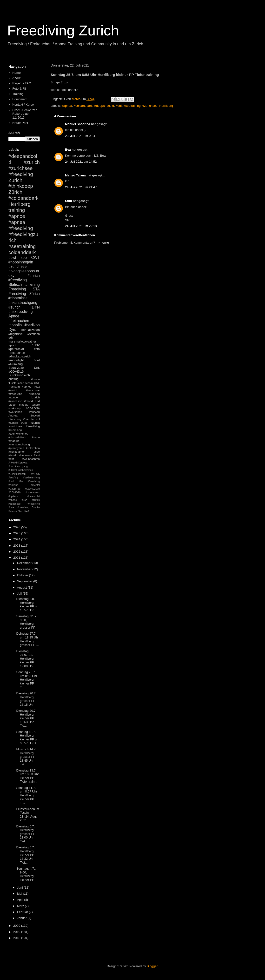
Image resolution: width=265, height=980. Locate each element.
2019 (17, 932)
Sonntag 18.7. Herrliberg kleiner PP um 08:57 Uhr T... (28, 738)
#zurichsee (150, 106)
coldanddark (22, 252)
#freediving (21, 228)
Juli (20, 594)
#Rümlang (16, 364)
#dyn (12, 338)
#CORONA (33, 408)
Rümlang (14, 386)
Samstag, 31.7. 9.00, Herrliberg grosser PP (27, 622)
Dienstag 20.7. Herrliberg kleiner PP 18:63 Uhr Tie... (26, 718)
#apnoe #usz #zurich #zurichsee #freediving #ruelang (24, 390)
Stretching (15, 419)
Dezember (25, 563)
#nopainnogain (21, 262)
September (25, 581)
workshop (14, 408)
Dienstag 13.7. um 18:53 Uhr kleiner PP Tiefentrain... (27, 776)
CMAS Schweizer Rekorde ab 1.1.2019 (24, 114)
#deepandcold (104, 106)
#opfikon (13, 496)
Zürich (15, 192)
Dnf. (37, 368)
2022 (17, 552)
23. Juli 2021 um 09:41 (81, 136)
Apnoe (14, 316)
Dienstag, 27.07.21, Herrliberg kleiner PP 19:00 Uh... (26, 659)
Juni (20, 888)
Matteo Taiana (75, 175)
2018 (17, 938)
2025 (17, 533)
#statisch (34, 334)
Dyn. (12, 330)
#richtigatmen (17, 452)
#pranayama (16, 448)
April (21, 900)
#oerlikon (32, 325)
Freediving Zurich (63, 30)
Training (18, 94)
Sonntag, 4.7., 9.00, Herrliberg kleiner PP (26, 874)
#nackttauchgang (19, 444)
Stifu (69, 201)
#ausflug (13, 478)
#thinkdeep (21, 186)
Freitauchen (17, 353)
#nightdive (16, 334)
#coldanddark (83, 106)
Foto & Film (20, 89)
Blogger (152, 966)
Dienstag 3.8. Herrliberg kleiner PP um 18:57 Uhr (28, 604)
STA (36, 289)
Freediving (17, 289)
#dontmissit (18, 298)
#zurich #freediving (24, 278)
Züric (26, 419)
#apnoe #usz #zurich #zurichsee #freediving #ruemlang (24, 426)
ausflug (13, 379)
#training (33, 285)
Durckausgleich (19, 375)
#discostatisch (17, 437)
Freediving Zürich (24, 294)
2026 (17, 527)
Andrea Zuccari (24, 415)
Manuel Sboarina (78, 124)
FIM (37, 401)
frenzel (36, 419)
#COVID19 (16, 372)
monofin (15, 325)
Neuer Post (20, 123)
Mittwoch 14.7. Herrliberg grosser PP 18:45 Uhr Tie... (26, 757)
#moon (35, 379)
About (16, 78)
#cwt (12, 258)
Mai (20, 894)
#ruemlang (23, 507)
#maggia (14, 441)
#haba (36, 437)
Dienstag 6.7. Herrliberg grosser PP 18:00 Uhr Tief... (26, 834)
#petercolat (16, 349)
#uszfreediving (21, 312)
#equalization (30, 330)
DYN (36, 307)
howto (105, 243)
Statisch (15, 285)
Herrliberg (166, 106)
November (25, 569)
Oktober (23, 575)
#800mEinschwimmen (21, 470)
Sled (21, 511)
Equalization (17, 368)
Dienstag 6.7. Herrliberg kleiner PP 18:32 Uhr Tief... (25, 855)
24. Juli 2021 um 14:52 (81, 162)
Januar (22, 918)
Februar (23, 912)
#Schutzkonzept (17, 474)
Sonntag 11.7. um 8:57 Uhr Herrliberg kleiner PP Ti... (27, 795)
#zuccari (34, 412)
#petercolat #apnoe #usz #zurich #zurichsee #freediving (24, 500)
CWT (35, 258)
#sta (37, 349)
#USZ (36, 345)
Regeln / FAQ (22, 83)
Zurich (15, 180)
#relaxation (33, 448)
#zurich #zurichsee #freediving (24, 168)
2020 (17, 926)
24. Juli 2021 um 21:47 (81, 187)
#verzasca (26, 455)
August (22, 587)
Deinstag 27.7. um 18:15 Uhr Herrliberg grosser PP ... (27, 639)
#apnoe (17, 216)
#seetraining (132, 106)
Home (17, 73)
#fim (21, 481)
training (17, 210)
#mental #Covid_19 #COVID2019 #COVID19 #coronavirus (24, 489)
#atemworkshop (18, 433)
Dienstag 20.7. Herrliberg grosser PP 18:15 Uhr (26, 699)
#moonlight (16, 360)
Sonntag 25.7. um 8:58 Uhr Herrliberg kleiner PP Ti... (27, 680)
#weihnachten (31, 459)
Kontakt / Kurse (23, 104)
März (21, 906)
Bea (68, 150)
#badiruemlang (31, 478)
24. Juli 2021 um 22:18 (81, 226)
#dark (12, 481)
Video (12, 405)
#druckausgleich (20, 356)
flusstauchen (16, 383)
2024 (17, 539)
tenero (36, 405)
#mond (28, 401)
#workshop (15, 412)
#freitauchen (19, 321)
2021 (17, 558)
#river (12, 507)
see (24, 258)
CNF (37, 383)
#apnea (67, 106)
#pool (12, 345)
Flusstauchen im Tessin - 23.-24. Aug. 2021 (28, 815)
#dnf (119, 106)
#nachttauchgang (23, 303)
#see (37, 452)
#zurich (14, 307)
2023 (17, 546)
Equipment (20, 99)
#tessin (13, 455)
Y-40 (26, 511)
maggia (24, 405)
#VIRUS (35, 474)
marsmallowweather (22, 341)
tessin (29, 383)
